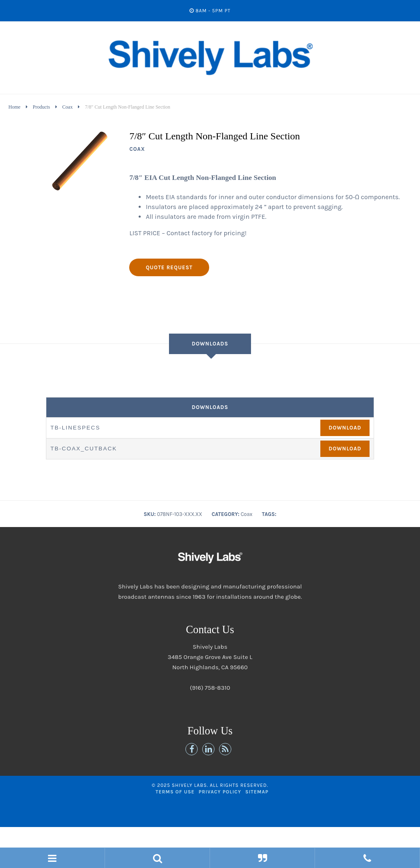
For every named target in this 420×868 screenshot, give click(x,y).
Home (14, 107)
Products (41, 107)
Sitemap (257, 792)
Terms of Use (175, 792)
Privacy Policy (220, 792)
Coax (67, 107)
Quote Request (169, 267)
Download (345, 428)
